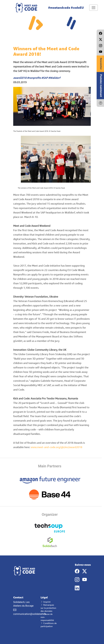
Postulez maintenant (101, 86)
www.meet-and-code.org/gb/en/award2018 (56, 447)
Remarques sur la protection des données (48, 608)
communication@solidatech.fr (30, 614)
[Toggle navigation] (94, 8)
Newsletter (101, 64)
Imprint (46, 602)
